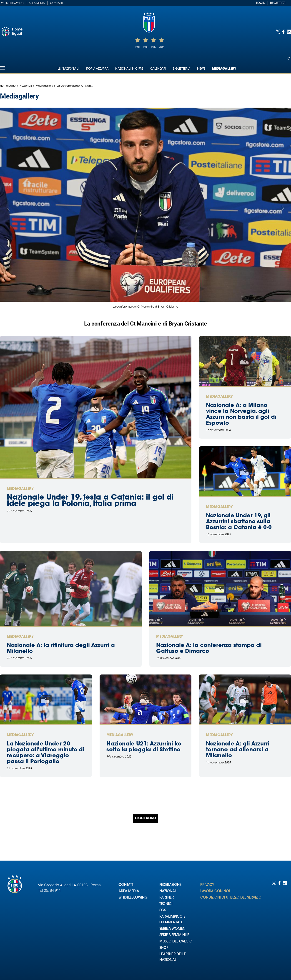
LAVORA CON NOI (215, 891)
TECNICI (166, 904)
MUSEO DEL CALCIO (176, 942)
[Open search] (289, 59)
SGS (163, 911)
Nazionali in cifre (129, 69)
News (201, 69)
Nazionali (26, 86)
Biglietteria (182, 69)
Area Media (37, 3)
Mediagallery (224, 69)
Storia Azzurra (97, 69)
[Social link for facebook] (283, 32)
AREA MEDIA (129, 891)
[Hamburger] (3, 68)
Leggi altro (145, 818)
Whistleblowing (12, 3)
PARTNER (167, 898)
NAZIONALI (168, 891)
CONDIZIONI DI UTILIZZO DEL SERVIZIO (231, 898)
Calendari (158, 69)
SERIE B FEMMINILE (174, 935)
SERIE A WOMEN (172, 929)
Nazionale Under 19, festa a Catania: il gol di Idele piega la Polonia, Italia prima (90, 501)
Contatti (56, 3)
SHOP (164, 948)
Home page (8, 86)
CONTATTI (126, 885)
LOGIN (261, 3)
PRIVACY (207, 885)
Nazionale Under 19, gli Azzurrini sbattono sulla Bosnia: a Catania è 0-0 (239, 522)
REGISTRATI (278, 3)
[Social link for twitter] (278, 32)
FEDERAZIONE (170, 885)
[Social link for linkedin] (289, 32)
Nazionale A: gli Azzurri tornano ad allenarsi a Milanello (238, 750)
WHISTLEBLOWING (133, 898)
